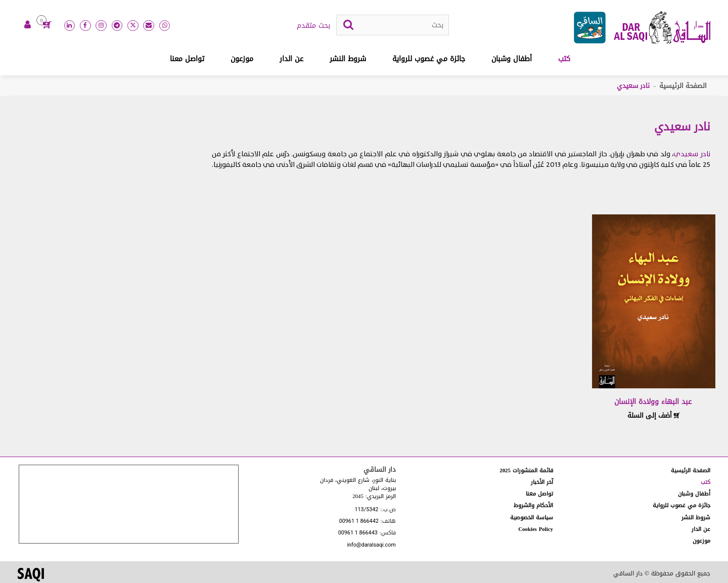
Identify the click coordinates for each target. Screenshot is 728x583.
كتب (564, 59)
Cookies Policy (536, 529)
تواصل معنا (187, 59)
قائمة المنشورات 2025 (526, 470)
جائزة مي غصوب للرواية (429, 59)
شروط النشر (348, 59)
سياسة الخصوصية (532, 518)
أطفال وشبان (512, 59)
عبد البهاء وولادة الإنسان (653, 402)
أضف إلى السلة (654, 415)
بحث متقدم (313, 26)
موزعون (242, 59)
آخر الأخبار (542, 482)
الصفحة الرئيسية (683, 86)
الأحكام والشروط (533, 505)
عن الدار (291, 59)
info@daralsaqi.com (371, 545)
